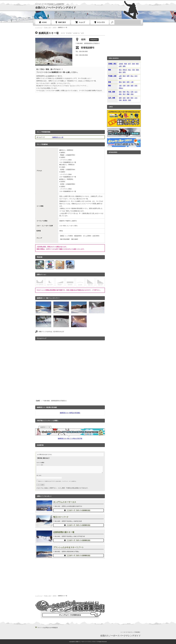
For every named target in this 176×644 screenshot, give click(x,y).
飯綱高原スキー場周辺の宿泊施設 (70, 413)
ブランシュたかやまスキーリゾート (68, 547)
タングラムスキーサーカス (65, 502)
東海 (110, 82)
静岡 (128, 82)
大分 (136, 98)
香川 (124, 94)
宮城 (133, 64)
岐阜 (124, 82)
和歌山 (121, 88)
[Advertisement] (70, 111)
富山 (132, 76)
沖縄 (129, 100)
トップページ (43, 22)
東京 (120, 70)
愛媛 (128, 94)
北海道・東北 (112, 64)
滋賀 (132, 86)
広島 (132, 92)
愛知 (120, 82)
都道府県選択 (61, 22)
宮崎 (120, 100)
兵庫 (124, 86)
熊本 (132, 98)
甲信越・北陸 (47, 27)
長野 (128, 76)
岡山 (128, 92)
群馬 (124, 72)
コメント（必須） (40, 465)
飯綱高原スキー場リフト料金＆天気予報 (70, 438)
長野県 (54, 27)
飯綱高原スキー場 (58, 137)
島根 (124, 92)
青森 (125, 64)
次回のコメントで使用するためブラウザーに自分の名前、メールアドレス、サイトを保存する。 (58, 481)
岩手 (129, 64)
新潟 (124, 76)
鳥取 (120, 92)
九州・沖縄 (112, 98)
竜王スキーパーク (61, 517)
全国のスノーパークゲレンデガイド (56, 8)
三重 (132, 82)
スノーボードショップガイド (80, 22)
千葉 (133, 70)
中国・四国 (112, 92)
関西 (110, 86)
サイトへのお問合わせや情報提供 (48, 628)
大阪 (120, 86)
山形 (120, 66)
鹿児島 (125, 100)
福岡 (120, 98)
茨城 (137, 70)
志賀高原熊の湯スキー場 (64, 532)
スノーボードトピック (100, 22)
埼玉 (129, 70)
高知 (132, 94)
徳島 (120, 94)
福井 (120, 78)
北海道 (121, 64)
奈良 (136, 86)
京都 (128, 86)
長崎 (128, 98)
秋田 (137, 64)
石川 (136, 76)
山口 (136, 92)
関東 (110, 70)
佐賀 (124, 98)
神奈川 (125, 70)
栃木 (120, 72)
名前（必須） (39, 475)
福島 (124, 66)
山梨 (120, 76)
